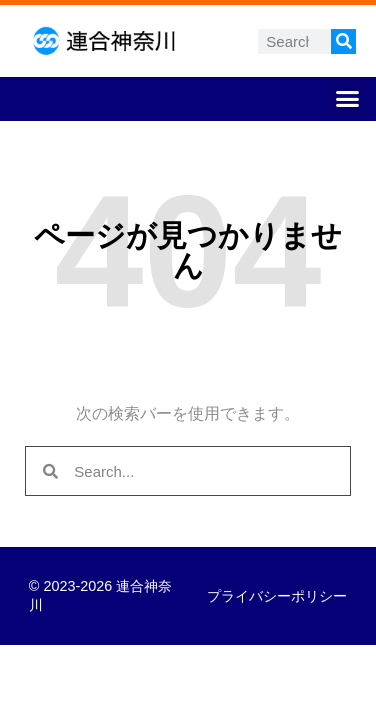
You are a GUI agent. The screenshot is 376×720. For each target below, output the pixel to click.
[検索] (343, 41)
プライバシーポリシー (277, 596)
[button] (348, 99)
